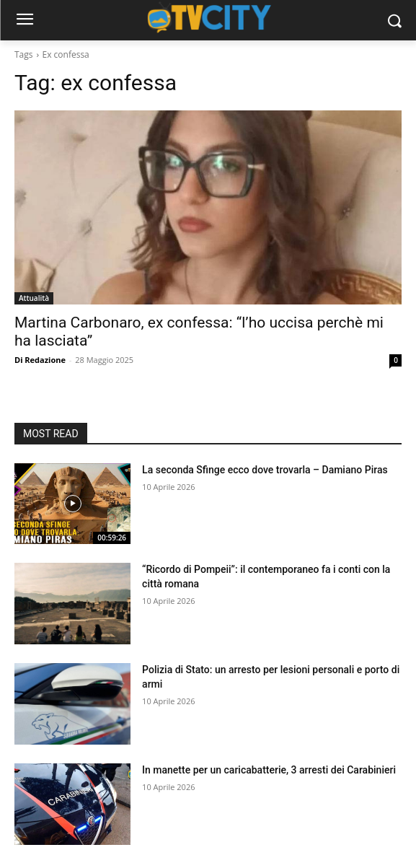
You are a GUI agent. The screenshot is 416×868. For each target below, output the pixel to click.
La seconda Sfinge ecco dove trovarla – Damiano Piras (265, 470)
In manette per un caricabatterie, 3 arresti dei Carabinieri (269, 770)
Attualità (34, 298)
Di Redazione (40, 360)
